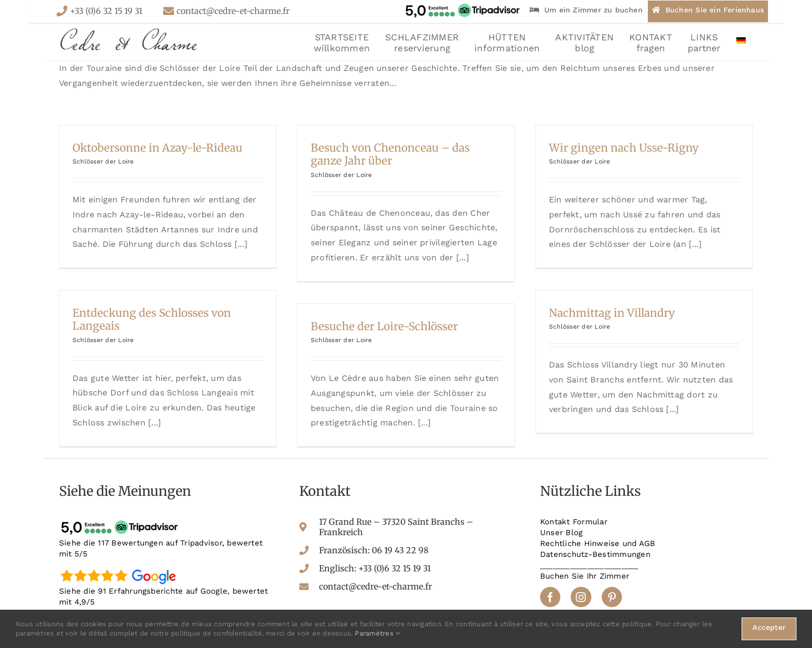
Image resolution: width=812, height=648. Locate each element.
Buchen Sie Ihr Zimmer (585, 576)
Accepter (769, 627)
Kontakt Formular (574, 522)
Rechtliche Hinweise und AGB (598, 543)
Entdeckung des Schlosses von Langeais (152, 320)
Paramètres (377, 633)
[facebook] (550, 597)
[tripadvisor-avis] (121, 520)
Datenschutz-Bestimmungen (595, 554)
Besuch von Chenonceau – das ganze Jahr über (390, 155)
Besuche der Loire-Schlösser (384, 327)
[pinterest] (612, 597)
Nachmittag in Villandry (612, 313)
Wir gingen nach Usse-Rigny (624, 148)
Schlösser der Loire (103, 161)
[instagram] (581, 597)
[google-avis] (121, 569)
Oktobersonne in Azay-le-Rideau (157, 148)
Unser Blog (561, 533)
